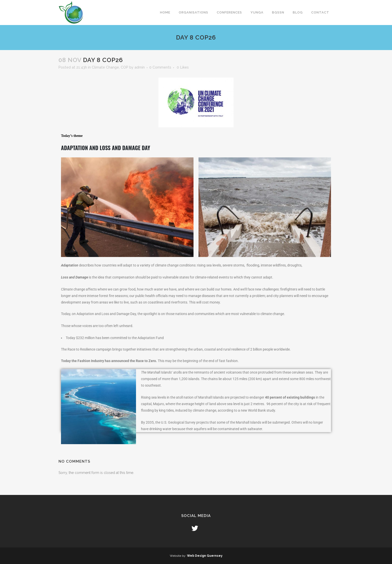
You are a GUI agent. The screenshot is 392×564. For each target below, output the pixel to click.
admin (140, 67)
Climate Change (105, 67)
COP (124, 67)
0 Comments (160, 67)
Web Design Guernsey (205, 556)
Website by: (178, 556)
